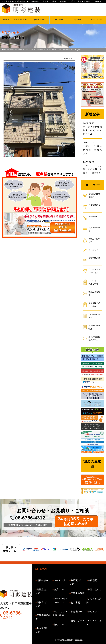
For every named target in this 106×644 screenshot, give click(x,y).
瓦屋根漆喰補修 (94, 229)
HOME (6, 20)
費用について (40, 20)
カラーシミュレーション (94, 271)
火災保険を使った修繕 (94, 305)
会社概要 (78, 20)
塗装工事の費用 (94, 294)
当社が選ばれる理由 (94, 196)
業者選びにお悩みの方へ (94, 339)
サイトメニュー (94, 623)
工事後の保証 (78, 593)
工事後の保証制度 (94, 327)
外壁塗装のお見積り (94, 316)
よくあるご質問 (94, 601)
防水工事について (94, 240)
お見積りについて (77, 582)
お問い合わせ (97, 20)
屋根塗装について (94, 218)
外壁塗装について (94, 207)
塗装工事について (21, 20)
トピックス (93, 612)
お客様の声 (77, 612)
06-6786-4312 (30, 518)
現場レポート (78, 621)
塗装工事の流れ (94, 260)
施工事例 (59, 20)
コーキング (93, 250)
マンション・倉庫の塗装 (94, 282)
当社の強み (43, 580)
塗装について (61, 590)
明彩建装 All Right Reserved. (70, 640)
